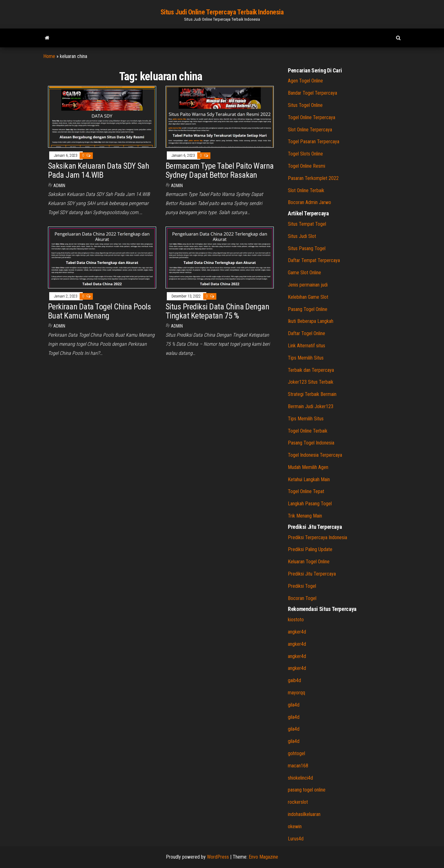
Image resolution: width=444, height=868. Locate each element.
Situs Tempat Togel (307, 224)
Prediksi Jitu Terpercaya (312, 574)
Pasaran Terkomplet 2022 (313, 178)
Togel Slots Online (305, 154)
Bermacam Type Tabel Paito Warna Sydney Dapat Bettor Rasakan (220, 170)
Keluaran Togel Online (309, 562)
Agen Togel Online (305, 81)
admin (59, 186)
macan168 (298, 766)
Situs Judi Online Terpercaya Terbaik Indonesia (222, 12)
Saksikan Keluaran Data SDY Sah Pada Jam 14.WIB (98, 170)
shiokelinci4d (300, 778)
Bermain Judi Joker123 (311, 406)
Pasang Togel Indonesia (311, 443)
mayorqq (296, 693)
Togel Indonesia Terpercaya (315, 455)
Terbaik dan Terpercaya (311, 370)
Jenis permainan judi (308, 285)
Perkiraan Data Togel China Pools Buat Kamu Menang (99, 311)
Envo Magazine (263, 857)
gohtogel (296, 753)
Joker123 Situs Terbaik (311, 382)
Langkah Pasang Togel (310, 504)
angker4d (297, 632)
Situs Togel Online (305, 105)
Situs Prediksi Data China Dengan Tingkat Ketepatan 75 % (217, 311)
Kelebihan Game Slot (308, 297)
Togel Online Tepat (306, 491)
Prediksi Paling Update (310, 549)
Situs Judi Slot (302, 236)
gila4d (294, 705)
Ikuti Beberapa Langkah (311, 321)
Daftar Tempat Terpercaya (314, 260)
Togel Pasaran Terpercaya (314, 142)
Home (49, 56)
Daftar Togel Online (307, 333)
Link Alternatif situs (307, 346)
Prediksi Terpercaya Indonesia (317, 537)
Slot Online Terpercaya (310, 130)
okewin (295, 826)
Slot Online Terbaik (306, 190)
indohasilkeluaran (304, 814)
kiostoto (296, 620)
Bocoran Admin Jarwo (309, 202)
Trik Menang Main (305, 516)
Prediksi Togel (302, 586)
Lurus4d (296, 839)
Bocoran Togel (302, 598)
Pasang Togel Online (308, 309)
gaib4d (294, 680)
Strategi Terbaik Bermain (312, 394)
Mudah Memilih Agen (308, 467)
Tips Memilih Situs (306, 358)
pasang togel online (307, 790)
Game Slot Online (304, 273)
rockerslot (298, 802)
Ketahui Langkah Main (309, 479)
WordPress (218, 857)
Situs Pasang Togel (307, 248)
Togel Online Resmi (307, 166)
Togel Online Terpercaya (312, 117)
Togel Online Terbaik (308, 431)
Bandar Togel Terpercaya (312, 93)
